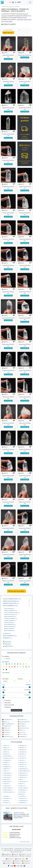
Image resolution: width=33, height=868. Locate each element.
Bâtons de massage (10, 626)
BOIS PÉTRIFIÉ (8, 756)
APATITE (6, 752)
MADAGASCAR (24, 728)
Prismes (17, 7)
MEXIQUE (7, 730)
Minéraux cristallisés (11, 603)
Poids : (4, 690)
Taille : (4, 695)
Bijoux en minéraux (10, 636)
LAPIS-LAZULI (8, 777)
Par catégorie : (6, 656)
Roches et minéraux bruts (12, 599)
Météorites (7, 638)
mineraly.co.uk (20, 859)
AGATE (6, 745)
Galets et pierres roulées (12, 613)
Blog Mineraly (7, 854)
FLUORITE (23, 765)
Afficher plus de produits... (16, 591)
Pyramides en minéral (10, 618)
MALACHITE (7, 779)
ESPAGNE (23, 724)
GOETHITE (23, 767)
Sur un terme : (6, 673)
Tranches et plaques (11, 614)
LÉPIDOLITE (23, 777)
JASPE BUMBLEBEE (25, 771)
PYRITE (22, 784)
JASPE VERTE (23, 773)
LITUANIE (23, 726)
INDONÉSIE (8, 726)
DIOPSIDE (7, 762)
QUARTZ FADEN (8, 788)
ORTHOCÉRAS (23, 781)
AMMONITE (23, 748)
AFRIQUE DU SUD (9, 736)
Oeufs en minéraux (10, 624)
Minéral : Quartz (8, 33)
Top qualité (7, 644)
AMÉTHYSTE (8, 750)
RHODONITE (23, 790)
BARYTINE (23, 754)
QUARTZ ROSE (8, 790)
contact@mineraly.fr (14, 856)
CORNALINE (7, 760)
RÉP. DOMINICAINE (9, 724)
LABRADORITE (24, 775)
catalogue (5, 7)
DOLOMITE (23, 762)
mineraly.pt (17, 863)
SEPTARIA (7, 796)
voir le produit (8, 59)
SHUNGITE (23, 796)
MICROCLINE (8, 781)
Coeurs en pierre (9, 609)
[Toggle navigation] (30, 2)
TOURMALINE (24, 800)
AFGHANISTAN (8, 719)
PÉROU (22, 730)
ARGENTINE (23, 719)
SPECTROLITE (8, 798)
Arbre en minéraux (9, 630)
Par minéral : (6, 679)
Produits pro (8, 646)
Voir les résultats (16, 710)
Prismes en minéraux (10, 611)
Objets (12, 7)
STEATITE (7, 800)
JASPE (6, 771)
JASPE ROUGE (8, 773)
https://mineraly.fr (26, 856)
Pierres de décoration (11, 601)
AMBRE (6, 748)
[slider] (3, 687)
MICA (21, 779)
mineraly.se (26, 863)
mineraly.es (26, 861)
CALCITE (22, 756)
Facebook (15, 854)
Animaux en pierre (9, 628)
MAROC (7, 728)
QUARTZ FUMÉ (24, 788)
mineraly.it (16, 861)
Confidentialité (18, 849)
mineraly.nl (7, 863)
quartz (5, 52)
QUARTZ (22, 786)
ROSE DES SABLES (9, 792)
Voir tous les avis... (25, 842)
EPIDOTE (7, 765)
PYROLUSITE (7, 786)
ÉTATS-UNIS (23, 734)
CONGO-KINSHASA (25, 722)
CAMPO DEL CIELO (9, 758)
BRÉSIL (7, 722)
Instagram (23, 854)
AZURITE (7, 754)
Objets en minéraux (10, 606)
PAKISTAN (7, 732)
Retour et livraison (8, 850)
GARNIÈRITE (7, 767)
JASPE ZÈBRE (8, 775)
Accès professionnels (20, 850)
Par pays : (20, 679)
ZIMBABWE (23, 736)
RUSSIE (22, 732)
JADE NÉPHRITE (24, 769)
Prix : (4, 685)
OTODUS (7, 784)
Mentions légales (9, 849)
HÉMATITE (7, 769)
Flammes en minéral (10, 620)
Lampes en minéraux (10, 616)
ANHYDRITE (23, 750)
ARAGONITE (23, 752)
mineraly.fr (10, 859)
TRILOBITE (7, 803)
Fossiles (7, 633)
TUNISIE (7, 734)
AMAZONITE (23, 745)
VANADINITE (23, 803)
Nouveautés (7, 642)
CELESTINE (23, 758)
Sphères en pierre (9, 623)
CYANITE (22, 760)
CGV (2, 849)
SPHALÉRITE (23, 798)
